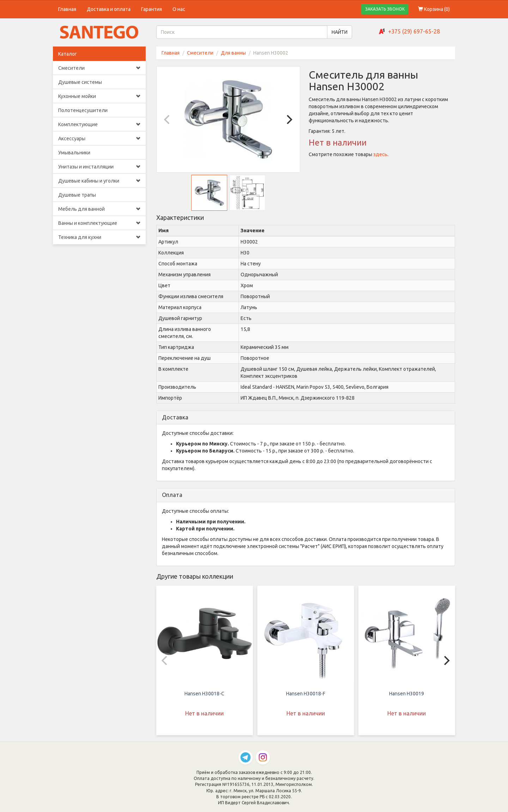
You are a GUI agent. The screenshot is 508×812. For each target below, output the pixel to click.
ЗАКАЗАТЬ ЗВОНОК (385, 9)
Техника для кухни (99, 237)
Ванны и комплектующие (99, 223)
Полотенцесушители (83, 110)
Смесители (99, 68)
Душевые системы (80, 82)
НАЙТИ (340, 32)
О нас (179, 9)
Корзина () (434, 9)
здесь (380, 154)
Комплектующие (99, 124)
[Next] (289, 119)
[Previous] (168, 119)
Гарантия (152, 9)
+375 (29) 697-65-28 (414, 31)
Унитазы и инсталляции (99, 167)
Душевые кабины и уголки (99, 181)
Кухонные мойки (99, 96)
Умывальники (74, 153)
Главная (67, 9)
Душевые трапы (77, 195)
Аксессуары (99, 139)
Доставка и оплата (109, 9)
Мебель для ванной (99, 209)
